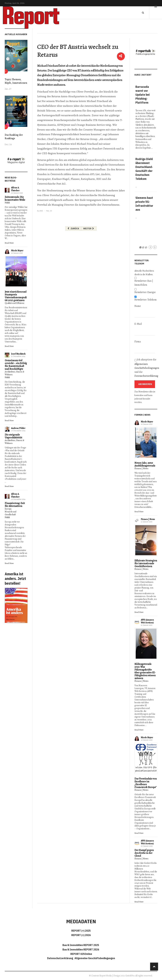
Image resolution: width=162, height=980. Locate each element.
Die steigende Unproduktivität (13, 436)
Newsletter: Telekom (146, 300)
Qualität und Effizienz (14, 303)
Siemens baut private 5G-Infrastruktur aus (144, 204)
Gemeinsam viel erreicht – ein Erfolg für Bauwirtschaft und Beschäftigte (16, 365)
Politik (7, 203)
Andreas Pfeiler (18, 428)
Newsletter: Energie (145, 292)
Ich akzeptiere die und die (146, 368)
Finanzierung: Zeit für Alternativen (15, 505)
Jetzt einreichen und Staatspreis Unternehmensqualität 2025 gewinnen (16, 296)
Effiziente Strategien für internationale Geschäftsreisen (146, 563)
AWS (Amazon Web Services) (147, 621)
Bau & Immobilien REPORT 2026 (81, 949)
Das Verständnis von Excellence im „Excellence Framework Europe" (146, 783)
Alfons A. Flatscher (15, 189)
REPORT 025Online (81, 954)
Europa (8, 509)
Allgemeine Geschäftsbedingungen (95, 958)
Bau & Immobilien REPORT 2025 (81, 945)
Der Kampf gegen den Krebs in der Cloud (144, 853)
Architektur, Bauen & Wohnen (14, 373)
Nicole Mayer (17, 251)
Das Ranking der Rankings (14, 137)
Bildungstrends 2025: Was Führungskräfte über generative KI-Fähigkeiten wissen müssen (145, 671)
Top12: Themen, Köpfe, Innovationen (16, 81)
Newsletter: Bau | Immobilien (144, 283)
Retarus (42, 71)
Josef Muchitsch (18, 354)
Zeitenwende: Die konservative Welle (15, 198)
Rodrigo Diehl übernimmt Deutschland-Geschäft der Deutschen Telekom (144, 169)
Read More (9, 243)
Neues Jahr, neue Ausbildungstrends (145, 464)
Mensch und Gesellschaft (11, 513)
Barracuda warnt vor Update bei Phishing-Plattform (143, 95)
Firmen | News (141, 468)
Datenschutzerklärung (146, 376)
